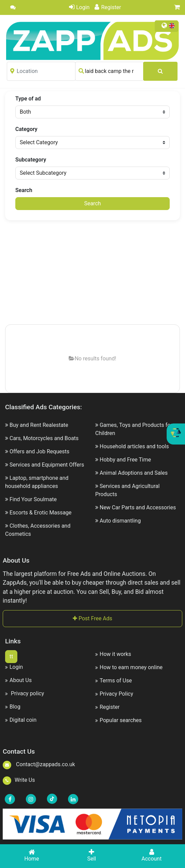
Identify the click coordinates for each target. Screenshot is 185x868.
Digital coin (21, 720)
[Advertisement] (98, 273)
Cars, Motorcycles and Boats (44, 438)
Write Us (19, 780)
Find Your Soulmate (33, 499)
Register (108, 7)
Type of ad (28, 99)
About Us (18, 680)
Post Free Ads (92, 618)
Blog (13, 707)
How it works (113, 654)
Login (79, 7)
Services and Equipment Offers (47, 465)
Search (24, 190)
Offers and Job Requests (39, 451)
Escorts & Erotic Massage (40, 513)
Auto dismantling (120, 521)
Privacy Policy (114, 694)
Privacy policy (24, 693)
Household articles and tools (134, 446)
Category (26, 129)
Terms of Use (114, 681)
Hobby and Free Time (125, 460)
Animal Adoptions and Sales (134, 473)
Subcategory (31, 160)
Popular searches (119, 720)
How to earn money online (129, 667)
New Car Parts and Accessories (138, 507)
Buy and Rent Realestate (39, 425)
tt (11, 656)
